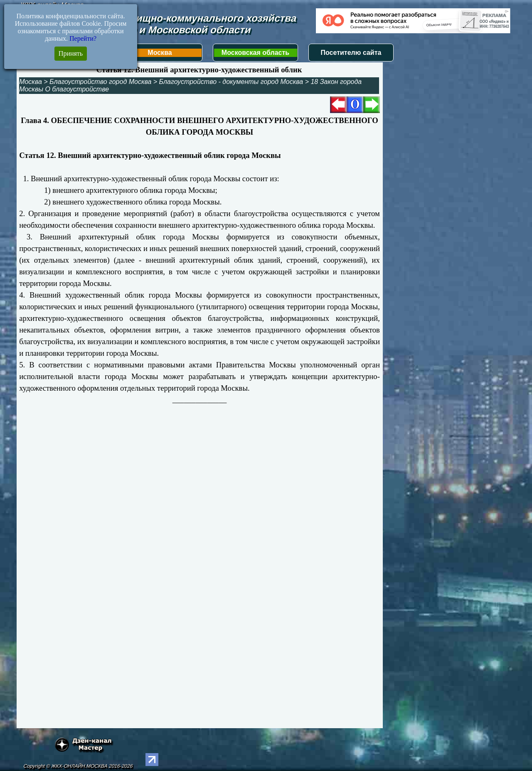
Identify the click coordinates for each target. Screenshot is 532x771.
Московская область (255, 53)
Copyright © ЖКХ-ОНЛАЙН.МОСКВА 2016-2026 (78, 766)
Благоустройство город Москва (100, 82)
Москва (160, 53)
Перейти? (83, 38)
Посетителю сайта (351, 53)
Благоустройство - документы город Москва (231, 82)
